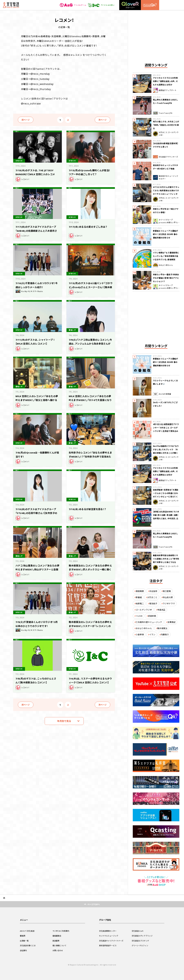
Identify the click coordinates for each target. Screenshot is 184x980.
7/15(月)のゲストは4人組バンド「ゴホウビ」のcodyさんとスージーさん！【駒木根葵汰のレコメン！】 (91, 284)
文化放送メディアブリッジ (143, 936)
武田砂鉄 (152, 616)
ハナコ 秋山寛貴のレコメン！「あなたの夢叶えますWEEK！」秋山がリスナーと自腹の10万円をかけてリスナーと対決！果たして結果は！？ (37, 569)
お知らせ (20, 158)
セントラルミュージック (110, 936)
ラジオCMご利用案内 (62, 931)
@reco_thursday (40, 87)
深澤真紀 (171, 622)
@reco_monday (39, 73)
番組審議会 (57, 936)
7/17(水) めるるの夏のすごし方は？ (90, 224)
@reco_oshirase (30, 101)
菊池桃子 (153, 603)
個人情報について (60, 945)
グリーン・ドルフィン (141, 945)
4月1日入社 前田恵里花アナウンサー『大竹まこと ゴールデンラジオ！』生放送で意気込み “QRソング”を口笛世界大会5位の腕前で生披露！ (166, 431)
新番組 (139, 597)
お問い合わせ (58, 950)
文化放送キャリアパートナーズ (112, 941)
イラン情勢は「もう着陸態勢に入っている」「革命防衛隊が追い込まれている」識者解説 (166, 256)
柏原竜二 (140, 603)
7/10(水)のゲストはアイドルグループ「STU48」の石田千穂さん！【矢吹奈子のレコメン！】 (37, 510)
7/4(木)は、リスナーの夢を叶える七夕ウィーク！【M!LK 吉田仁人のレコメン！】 (90, 680)
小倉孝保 (140, 634)
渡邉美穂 (140, 591)
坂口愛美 (167, 591)
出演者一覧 (25, 941)
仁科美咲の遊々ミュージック (149, 622)
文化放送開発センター (109, 931)
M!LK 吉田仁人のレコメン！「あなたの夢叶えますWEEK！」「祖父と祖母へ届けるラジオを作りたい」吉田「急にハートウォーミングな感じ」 (37, 399)
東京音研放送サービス (109, 945)
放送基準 (56, 941)
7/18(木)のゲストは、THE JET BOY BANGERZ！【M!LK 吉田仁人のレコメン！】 (37, 171)
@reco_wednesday (41, 83)
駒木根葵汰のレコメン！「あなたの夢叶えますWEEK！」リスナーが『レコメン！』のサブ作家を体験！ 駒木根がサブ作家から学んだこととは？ (91, 625)
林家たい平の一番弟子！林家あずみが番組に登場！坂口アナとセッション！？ (166, 278)
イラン (152, 634)
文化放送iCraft (138, 931)
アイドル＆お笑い (101, 5)
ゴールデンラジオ (144, 610)
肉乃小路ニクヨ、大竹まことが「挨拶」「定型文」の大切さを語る (166, 125)
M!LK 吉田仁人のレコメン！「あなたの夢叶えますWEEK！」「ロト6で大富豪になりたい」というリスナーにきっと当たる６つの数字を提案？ (91, 399)
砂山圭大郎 (168, 597)
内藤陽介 (165, 634)
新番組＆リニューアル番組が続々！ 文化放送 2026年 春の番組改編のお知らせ (165, 234)
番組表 (23, 936)
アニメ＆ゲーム (71, 5)
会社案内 (24, 950)
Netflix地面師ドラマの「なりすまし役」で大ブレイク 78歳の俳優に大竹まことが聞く (166, 449)
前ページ (26, 118)
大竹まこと (152, 597)
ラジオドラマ (169, 603)
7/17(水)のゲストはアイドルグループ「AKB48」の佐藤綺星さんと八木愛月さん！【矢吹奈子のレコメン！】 (37, 228)
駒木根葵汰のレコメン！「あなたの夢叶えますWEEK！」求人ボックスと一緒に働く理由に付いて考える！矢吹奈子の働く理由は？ (91, 569)
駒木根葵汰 (162, 628)
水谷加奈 (153, 591)
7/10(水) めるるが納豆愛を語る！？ (90, 507)
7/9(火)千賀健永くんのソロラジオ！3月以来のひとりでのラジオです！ (37, 621)
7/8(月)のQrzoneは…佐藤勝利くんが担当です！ (37, 452)
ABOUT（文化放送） (28, 931)
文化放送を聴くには (28, 945)
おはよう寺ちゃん (144, 628)
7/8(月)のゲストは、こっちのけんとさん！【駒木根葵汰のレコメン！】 (37, 678)
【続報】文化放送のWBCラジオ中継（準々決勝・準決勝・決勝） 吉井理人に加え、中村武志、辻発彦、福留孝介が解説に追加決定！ (166, 518)
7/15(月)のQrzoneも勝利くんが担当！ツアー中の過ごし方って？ (90, 170)
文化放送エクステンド (141, 941)
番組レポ (73, 328)
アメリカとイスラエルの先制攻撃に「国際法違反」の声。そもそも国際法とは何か (165, 81)
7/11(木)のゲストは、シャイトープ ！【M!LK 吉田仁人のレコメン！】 (36, 339)
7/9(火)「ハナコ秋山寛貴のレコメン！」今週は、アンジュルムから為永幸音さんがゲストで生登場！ (90, 341)
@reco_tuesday (39, 78)
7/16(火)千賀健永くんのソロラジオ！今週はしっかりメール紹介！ (36, 283)
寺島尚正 (161, 610)
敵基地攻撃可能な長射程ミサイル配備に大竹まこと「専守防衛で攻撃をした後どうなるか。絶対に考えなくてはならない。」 (166, 562)
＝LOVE (139, 616)
